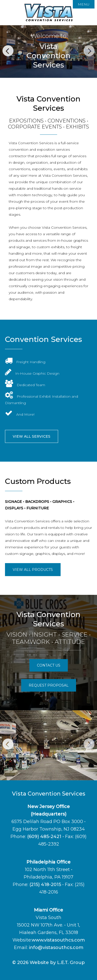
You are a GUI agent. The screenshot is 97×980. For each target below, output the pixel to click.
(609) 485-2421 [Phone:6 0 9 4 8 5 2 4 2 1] (44, 837)
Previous (8, 51)
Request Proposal (49, 685)
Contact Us (49, 665)
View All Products (33, 570)
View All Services (32, 436)
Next (89, 51)
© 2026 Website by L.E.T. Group (48, 963)
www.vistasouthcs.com (58, 940)
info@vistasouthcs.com (56, 948)
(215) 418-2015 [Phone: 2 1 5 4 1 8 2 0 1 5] (45, 885)
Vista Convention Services (48, 13)
